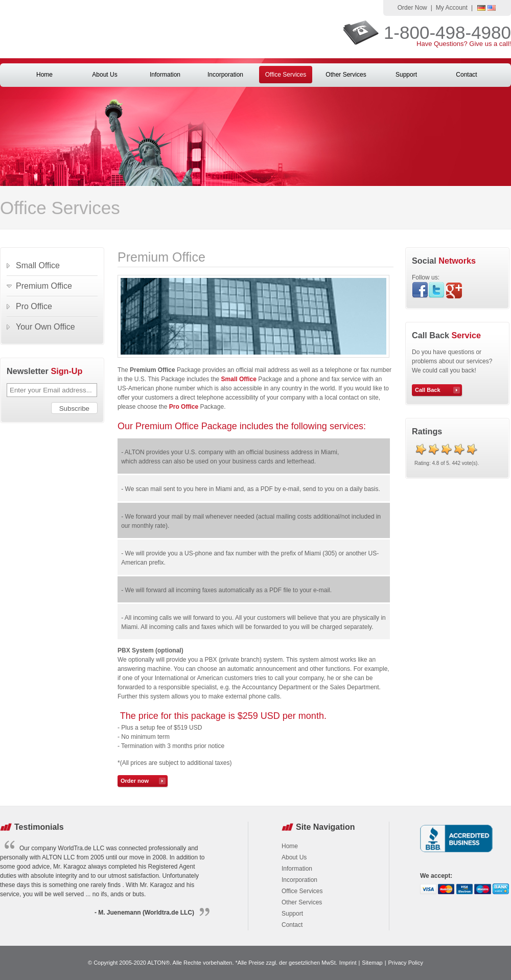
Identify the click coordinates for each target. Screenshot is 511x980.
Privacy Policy (406, 963)
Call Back (428, 390)
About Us (104, 75)
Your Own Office (45, 327)
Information (165, 75)
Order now (135, 781)
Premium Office (44, 286)
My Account (452, 8)
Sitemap (372, 963)
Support (406, 75)
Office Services (286, 75)
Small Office (239, 379)
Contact (466, 75)
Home (44, 75)
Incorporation (225, 75)
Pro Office (34, 306)
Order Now (412, 8)
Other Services (346, 75)
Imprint (348, 963)
